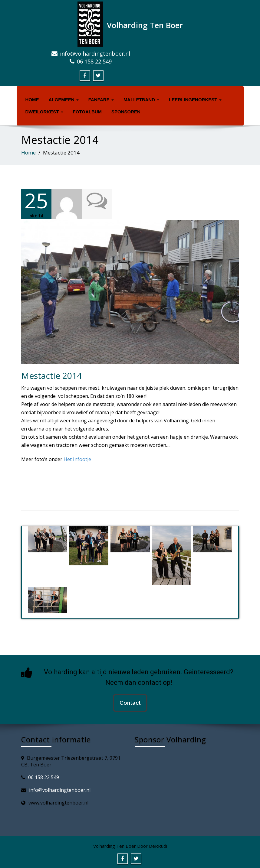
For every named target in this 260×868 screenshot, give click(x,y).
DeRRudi (158, 845)
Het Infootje (77, 459)
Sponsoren (126, 112)
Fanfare (101, 100)
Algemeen (64, 100)
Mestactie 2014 (51, 375)
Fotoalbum (87, 112)
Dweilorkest (44, 112)
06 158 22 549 (44, 777)
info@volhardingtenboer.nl (60, 789)
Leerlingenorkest (195, 100)
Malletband (141, 100)
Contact (130, 702)
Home (32, 100)
